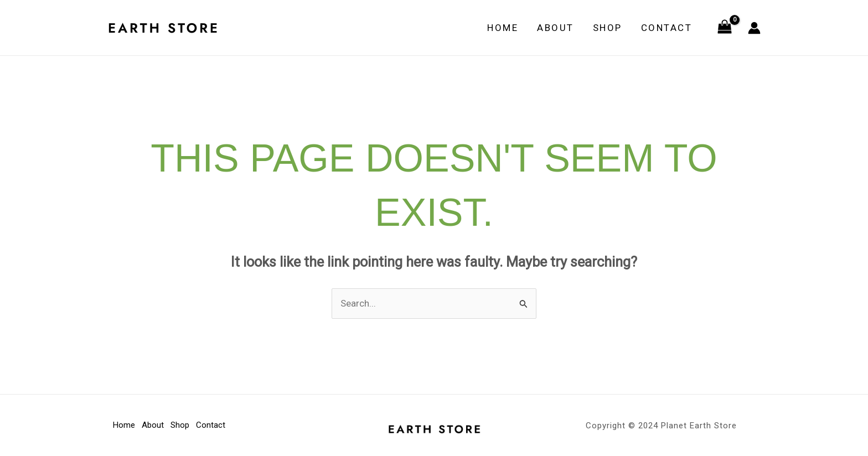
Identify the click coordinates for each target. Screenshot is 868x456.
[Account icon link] (754, 28)
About (556, 28)
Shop (608, 28)
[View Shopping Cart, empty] (725, 28)
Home (503, 28)
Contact (667, 28)
